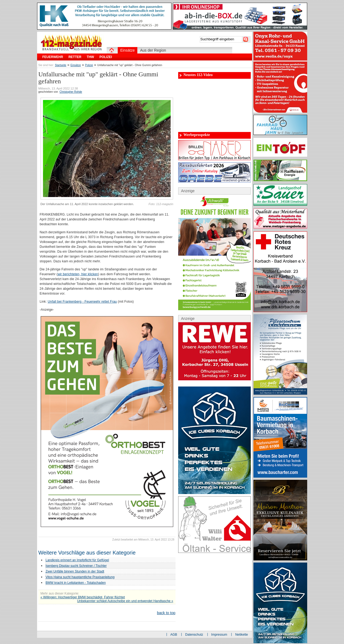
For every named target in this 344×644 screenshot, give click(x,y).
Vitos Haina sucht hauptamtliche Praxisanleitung (80, 577)
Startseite (60, 65)
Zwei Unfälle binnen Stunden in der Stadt (75, 571)
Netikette (241, 635)
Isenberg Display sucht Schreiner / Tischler (76, 566)
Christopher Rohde (71, 92)
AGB (174, 635)
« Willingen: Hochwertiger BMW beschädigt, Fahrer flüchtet (83, 597)
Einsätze (76, 65)
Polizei (89, 65)
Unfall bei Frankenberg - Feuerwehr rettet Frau (82, 302)
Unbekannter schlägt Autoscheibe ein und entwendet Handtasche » (125, 601)
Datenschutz (194, 635)
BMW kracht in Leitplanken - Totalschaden (76, 583)
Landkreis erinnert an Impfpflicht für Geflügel (77, 560)
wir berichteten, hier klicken (78, 274)
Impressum (219, 635)
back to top (166, 613)
